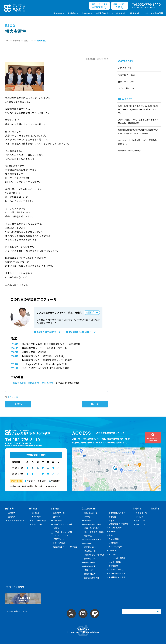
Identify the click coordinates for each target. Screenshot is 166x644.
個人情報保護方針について (17, 611)
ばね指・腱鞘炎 (115, 562)
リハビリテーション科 (63, 524)
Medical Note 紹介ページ (83, 332)
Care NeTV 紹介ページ (49, 332)
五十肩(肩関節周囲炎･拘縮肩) (118, 522)
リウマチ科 (58, 521)
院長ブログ (123, 75)
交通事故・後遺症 (116, 570)
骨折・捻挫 (89, 570)
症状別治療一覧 (91, 513)
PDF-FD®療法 (59, 543)
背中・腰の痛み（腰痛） (95, 532)
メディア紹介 (124, 88)
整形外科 (57, 517)
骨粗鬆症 (112, 517)
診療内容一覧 (59, 513)
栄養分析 (57, 528)
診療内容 (86, 13)
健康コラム (123, 82)
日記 (10, 397)
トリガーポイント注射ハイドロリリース (63, 534)
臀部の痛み (89, 536)
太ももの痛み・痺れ (93, 540)
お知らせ (122, 68)
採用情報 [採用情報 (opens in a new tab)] (134, 13)
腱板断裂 (112, 531)
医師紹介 (72, 13)
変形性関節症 (90, 574)
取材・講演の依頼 (39, 521)
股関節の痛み (90, 547)
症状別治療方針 (103, 13)
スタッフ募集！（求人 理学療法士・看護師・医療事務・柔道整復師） (138, 121)
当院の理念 (36, 517)
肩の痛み (88, 521)
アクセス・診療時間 (154, 13)
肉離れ (111, 535)
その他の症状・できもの (95, 555)
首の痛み (88, 517)
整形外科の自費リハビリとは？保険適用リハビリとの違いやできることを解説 (138, 132)
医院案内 (58, 13)
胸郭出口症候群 (115, 528)
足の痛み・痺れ (91, 551)
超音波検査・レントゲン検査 (65, 547)
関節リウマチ (90, 559)
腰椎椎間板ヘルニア (117, 513)
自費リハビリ (59, 539)
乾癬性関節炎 (90, 563)
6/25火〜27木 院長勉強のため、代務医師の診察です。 (138, 142)
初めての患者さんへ (16, 521)
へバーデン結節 (115, 547)
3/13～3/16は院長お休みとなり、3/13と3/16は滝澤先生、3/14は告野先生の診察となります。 (138, 109)
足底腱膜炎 (113, 543)
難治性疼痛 (113, 566)
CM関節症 (113, 550)
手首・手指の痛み (92, 528)
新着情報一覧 (142, 513)
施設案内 (12, 517)
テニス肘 (112, 554)
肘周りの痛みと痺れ (93, 524)
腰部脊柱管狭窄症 (92, 578)
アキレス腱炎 (114, 539)
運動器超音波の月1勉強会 (130, 150)
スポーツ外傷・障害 (117, 573)
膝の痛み (88, 543)
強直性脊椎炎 (90, 566)
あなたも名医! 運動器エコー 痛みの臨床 (33, 383)
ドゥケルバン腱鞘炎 (117, 558)
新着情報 (120, 13)
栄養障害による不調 (117, 577)
